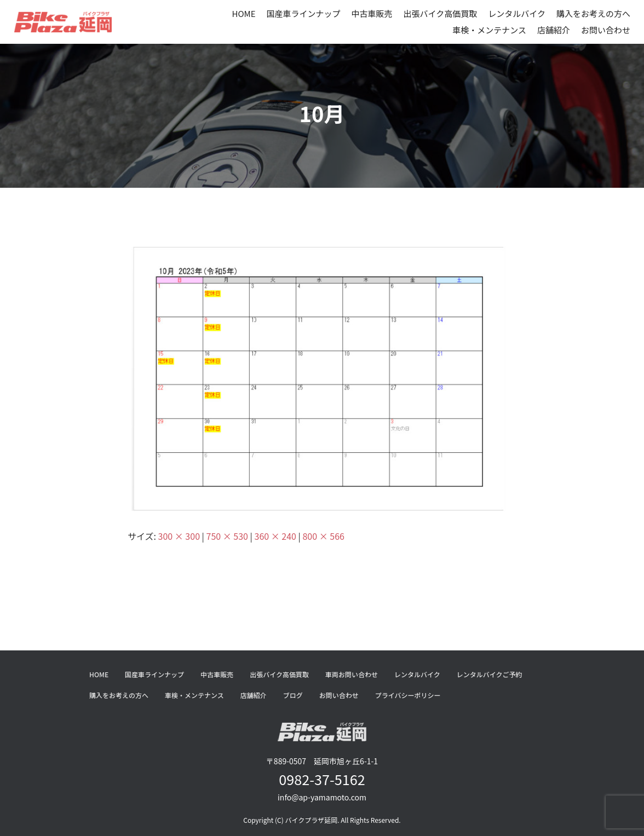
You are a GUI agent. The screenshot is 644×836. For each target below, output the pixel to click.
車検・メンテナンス (489, 30)
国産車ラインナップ (304, 13)
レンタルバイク (517, 13)
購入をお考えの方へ (593, 13)
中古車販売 (372, 13)
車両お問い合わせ (352, 674)
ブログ (293, 695)
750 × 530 (227, 536)
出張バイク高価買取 (441, 13)
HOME (243, 13)
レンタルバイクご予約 (490, 674)
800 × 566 (323, 536)
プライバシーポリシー (408, 695)
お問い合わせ (606, 30)
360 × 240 (275, 536)
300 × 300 (179, 536)
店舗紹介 (554, 30)
